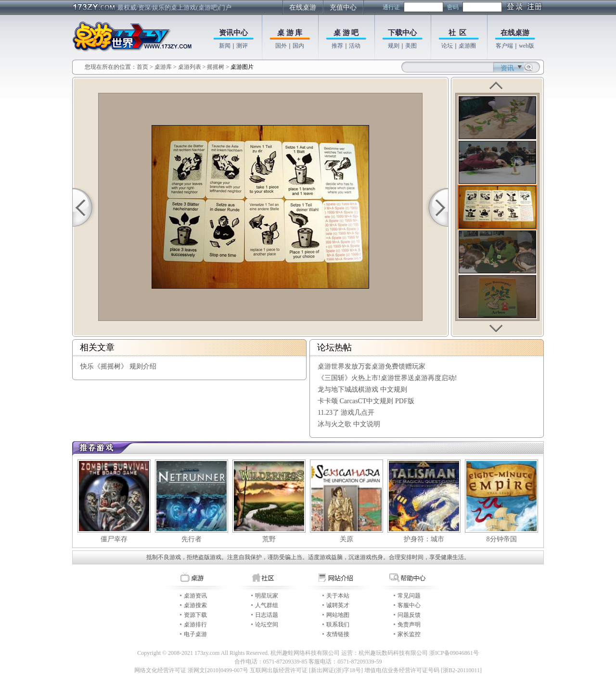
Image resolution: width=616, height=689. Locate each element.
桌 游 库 (290, 33)
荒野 (269, 539)
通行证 (391, 7)
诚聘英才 (338, 605)
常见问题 (409, 596)
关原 (346, 539)
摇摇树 (216, 67)
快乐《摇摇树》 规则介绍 (118, 366)
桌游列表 (190, 67)
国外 (281, 46)
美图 (411, 46)
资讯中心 (233, 33)
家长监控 (409, 634)
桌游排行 (195, 625)
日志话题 (267, 615)
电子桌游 (195, 634)
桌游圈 (467, 46)
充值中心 (343, 7)
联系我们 (338, 625)
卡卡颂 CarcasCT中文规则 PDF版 (366, 401)
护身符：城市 (424, 539)
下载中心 (402, 33)
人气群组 (267, 605)
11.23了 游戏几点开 (346, 413)
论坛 (447, 46)
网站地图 (338, 615)
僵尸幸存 (114, 539)
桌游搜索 (195, 605)
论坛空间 (267, 625)
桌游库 (164, 67)
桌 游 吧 (346, 33)
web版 (526, 46)
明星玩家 (267, 596)
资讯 (507, 68)
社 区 (458, 33)
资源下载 (195, 615)
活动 (355, 46)
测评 (242, 46)
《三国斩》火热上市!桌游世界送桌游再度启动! (387, 378)
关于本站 (338, 596)
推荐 (337, 46)
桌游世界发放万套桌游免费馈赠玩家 (372, 366)
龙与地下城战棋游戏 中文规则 (362, 389)
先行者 (192, 539)
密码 (453, 7)
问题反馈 (409, 615)
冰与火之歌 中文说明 (349, 424)
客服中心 (409, 605)
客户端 (504, 46)
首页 (142, 67)
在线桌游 (303, 7)
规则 (394, 46)
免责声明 (409, 625)
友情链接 (338, 634)
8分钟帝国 (502, 539)
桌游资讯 (195, 596)
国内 (298, 46)
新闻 (225, 46)
